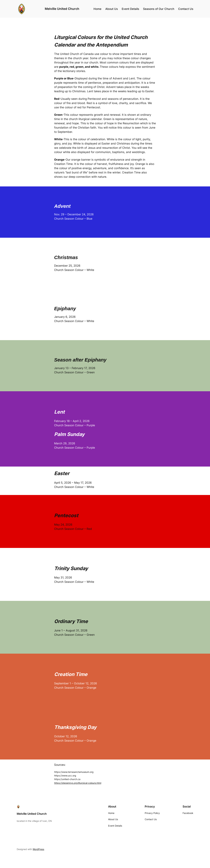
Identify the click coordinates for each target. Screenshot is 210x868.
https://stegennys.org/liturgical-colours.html (78, 783)
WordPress (38, 849)
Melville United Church (62, 9)
